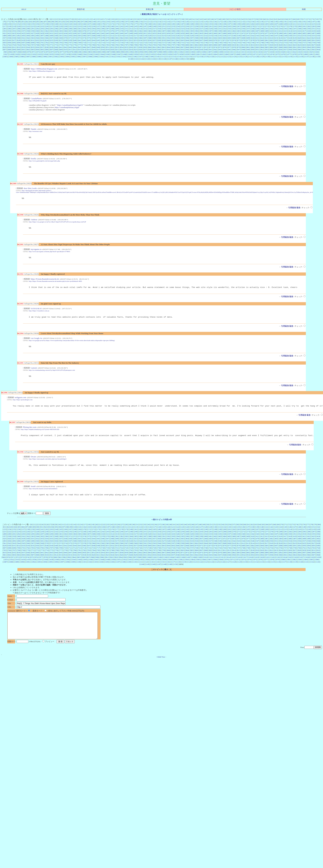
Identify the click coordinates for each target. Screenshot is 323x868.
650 (122, 40)
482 (290, 33)
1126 (245, 57)
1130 (268, 57)
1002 (181, 52)
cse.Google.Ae (36, 342)
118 (178, 22)
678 (253, 40)
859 (145, 47)
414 (290, 31)
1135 (296, 57)
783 (108, 45)
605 (229, 38)
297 (61, 29)
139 (276, 22)
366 (66, 31)
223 (33, 26)
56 (250, 19)
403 (239, 31)
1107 (140, 57)
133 (248, 22)
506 (84, 36)
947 (239, 50)
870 (197, 47)
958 (290, 50)
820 (281, 45)
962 (309, 50)
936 (187, 50)
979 (71, 52)
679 (257, 40)
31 (157, 19)
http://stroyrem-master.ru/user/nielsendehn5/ (43, 494)
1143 (148, 59)
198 (234, 24)
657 (154, 40)
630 (28, 40)
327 (201, 29)
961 (304, 50)
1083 (5, 57)
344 (281, 29)
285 (5, 29)
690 (309, 40)
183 (164, 24)
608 (244, 38)
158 (47, 24)
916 (94, 50)
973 (43, 52)
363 (52, 31)
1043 (97, 54)
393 (192, 31)
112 (150, 22)
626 (9, 40)
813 (248, 45)
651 (126, 40)
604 (225, 38)
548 (281, 36)
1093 (62, 57)
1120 (212, 57)
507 (89, 36)
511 (108, 36)
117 (173, 22)
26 (138, 19)
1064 (215, 54)
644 (94, 40)
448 (131, 33)
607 (239, 38)
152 (19, 24)
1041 (85, 54)
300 (75, 29)
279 (295, 26)
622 (309, 38)
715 (108, 43)
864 (169, 47)
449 (136, 33)
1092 (56, 57)
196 (225, 24)
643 (89, 40)
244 (131, 26)
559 (14, 38)
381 (136, 31)
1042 (91, 54)
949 (248, 50)
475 (257, 33)
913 (79, 50)
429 (42, 33)
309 (117, 29)
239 (108, 26)
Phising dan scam (30, 432)
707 (70, 43)
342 (271, 29)
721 (136, 43)
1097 (84, 57)
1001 (176, 52)
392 (187, 31)
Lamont (34, 372)
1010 (227, 52)
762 (9, 45)
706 (66, 43)
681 (267, 40)
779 (89, 45)
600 (206, 38)
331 (220, 29)
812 (243, 45)
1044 (102, 54)
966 (10, 52)
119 (182, 22)
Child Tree (161, 668)
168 (94, 24)
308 (112, 29)
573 (80, 38)
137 (266, 22)
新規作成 (81, 9)
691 (314, 40)
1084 (11, 57)
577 (98, 38)
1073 (266, 54)
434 (66, 33)
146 (309, 22)
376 (112, 31)
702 (47, 43)
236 (94, 26)
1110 (157, 57)
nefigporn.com (20, 402)
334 (234, 29)
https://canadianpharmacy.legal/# (70, 105)
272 (262, 26)
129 (229, 22)
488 (318, 33)
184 (169, 24)
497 (42, 36)
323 (182, 29)
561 (23, 38)
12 (86, 19)
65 (283, 19)
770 (47, 45)
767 (33, 45)
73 (313, 19)
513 (117, 36)
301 (80, 29)
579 (108, 38)
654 (141, 40)
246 (141, 26)
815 (257, 45)
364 (56, 31)
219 (14, 26)
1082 (317, 54)
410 (272, 31)
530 (197, 36)
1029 (18, 54)
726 (159, 43)
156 (37, 24)
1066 (226, 54)
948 (243, 50)
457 (173, 33)
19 (112, 19)
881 (248, 47)
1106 (135, 57)
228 (56, 26)
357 (23, 31)
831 (14, 47)
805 (211, 45)
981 (81, 52)
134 (253, 22)
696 (19, 43)
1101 (107, 57)
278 (290, 26)
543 (257, 36)
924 (131, 50)
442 (103, 33)
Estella (33, 159)
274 (272, 26)
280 (300, 26)
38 (183, 19)
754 (290, 43)
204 (262, 24)
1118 (201, 57)
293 (42, 29)
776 (75, 45)
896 (318, 47)
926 (140, 50)
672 (225, 40)
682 (272, 40)
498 (47, 36)
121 (192, 22)
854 (122, 47)
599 (201, 38)
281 (304, 26)
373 (98, 31)
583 (126, 38)
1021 (289, 52)
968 (20, 52)
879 (239, 47)
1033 (40, 54)
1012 (238, 52)
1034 (46, 54)
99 (90, 22)
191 (201, 24)
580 (112, 38)
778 (84, 45)
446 (122, 33)
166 (84, 24)
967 (15, 52)
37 (179, 19)
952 (262, 50)
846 (84, 47)
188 (187, 24)
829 (5, 47)
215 (314, 24)
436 (75, 33)
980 (76, 52)
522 (159, 36)
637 (61, 40)
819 (276, 45)
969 (24, 52)
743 (239, 43)
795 (164, 45)
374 (103, 31)
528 (187, 36)
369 (80, 31)
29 (149, 19)
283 (314, 26)
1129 (262, 57)
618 (290, 38)
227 (51, 26)
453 (154, 33)
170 (103, 24)
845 (80, 47)
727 (164, 43)
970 (29, 52)
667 (201, 40)
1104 (124, 57)
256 (187, 26)
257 (192, 26)
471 (239, 33)
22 (123, 19)
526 (178, 36)
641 (80, 40)
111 (145, 22)
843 (70, 47)
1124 (234, 57)
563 (33, 38)
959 (295, 50)
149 (5, 24)
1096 (79, 57)
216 (318, 24)
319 (164, 29)
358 (28, 31)
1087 (28, 57)
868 (187, 47)
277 (286, 26)
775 (70, 45)
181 (154, 24)
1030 (23, 54)
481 (286, 33)
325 (192, 29)
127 (220, 22)
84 (34, 22)
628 (19, 40)
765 (23, 45)
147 (313, 22)
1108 (146, 57)
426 (28, 33)
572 (75, 38)
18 (108, 19)
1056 (170, 54)
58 (257, 19)
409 (267, 31)
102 (103, 22)
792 (150, 45)
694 (9, 43)
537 (229, 36)
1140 (131, 59)
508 (94, 36)
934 (178, 50)
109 (136, 22)
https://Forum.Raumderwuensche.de (45, 282)
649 (117, 40)
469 (229, 33)
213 (304, 24)
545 (267, 36)
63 (276, 19)
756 (300, 43)
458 (178, 33)
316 (150, 29)
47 (216, 19)
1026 (317, 52)
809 (229, 45)
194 (215, 24)
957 (286, 50)
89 (53, 22)
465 (211, 33)
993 (137, 52)
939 (201, 50)
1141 (136, 59)
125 (210, 22)
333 (229, 29)
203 (257, 24)
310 (122, 29)
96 (79, 22)
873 (211, 47)
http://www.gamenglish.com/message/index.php (44, 162)
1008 (215, 52)
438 (84, 33)
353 (5, 31)
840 (56, 47)
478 (272, 33)
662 (178, 40)
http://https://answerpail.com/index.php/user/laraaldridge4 (48, 464)
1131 (273, 57)
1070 (249, 54)
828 (318, 45)
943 (220, 50)
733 (192, 43)
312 (131, 29)
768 (37, 45)
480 (281, 33)
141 (285, 22)
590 (159, 38)
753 (286, 43)
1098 (90, 57)
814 (253, 45)
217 (5, 26)
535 (220, 36)
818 (271, 45)
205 (267, 24)
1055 (164, 54)
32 (160, 19)
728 (169, 43)
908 (56, 50)
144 (299, 22)
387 (164, 31)
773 (61, 45)
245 (136, 26)
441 (98, 33)
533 (211, 36)
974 (48, 52)
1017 (266, 52)
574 (84, 38)
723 (145, 43)
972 (39, 52)
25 (134, 19)
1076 (283, 54)
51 (231, 19)
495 (33, 36)
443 (108, 33)
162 (66, 24)
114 (159, 22)
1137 (307, 57)
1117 (195, 57)
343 (276, 29)
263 (220, 26)
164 (75, 24)
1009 (221, 52)
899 (14, 50)
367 (70, 31)
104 (113, 22)
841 (61, 47)
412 (281, 31)
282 (309, 26)
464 (206, 33)
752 (281, 43)
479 (276, 33)
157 (42, 24)
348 (300, 29)
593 (173, 38)
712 (94, 43)
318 (159, 29)
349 (304, 29)
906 (47, 50)
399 (220, 31)
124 (206, 22)
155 (33, 24)
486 (309, 33)
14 (94, 19)
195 (220, 24)
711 (89, 43)
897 (5, 50)
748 (262, 43)
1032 (34, 54)
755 (295, 43)
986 (104, 52)
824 (300, 45)
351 (314, 29)
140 (281, 22)
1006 (204, 52)
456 (169, 33)
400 (225, 31)
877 (229, 47)
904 (37, 50)
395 (201, 31)
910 (66, 50)
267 (239, 26)
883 (257, 47)
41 (194, 19)
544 (262, 36)
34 (168, 19)
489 (5, 36)
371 (89, 31)
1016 (260, 52)
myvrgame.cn (36, 251)
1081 (311, 54)
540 (243, 36)
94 (71, 22)
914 (84, 50)
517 (136, 36)
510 (103, 36)
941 (211, 50)
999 (165, 52)
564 (37, 38)
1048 (125, 54)
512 (112, 36)
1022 (294, 52)
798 (178, 45)
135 (257, 22)
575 (89, 38)
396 (206, 31)
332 (225, 29)
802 (197, 45)
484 (300, 33)
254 (178, 26)
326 (197, 29)
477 (267, 33)
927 (145, 50)
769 (42, 45)
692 (318, 40)
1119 (206, 57)
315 (145, 29)
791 (145, 45)
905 (42, 50)
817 (267, 45)
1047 (119, 54)
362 (47, 31)
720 (131, 43)
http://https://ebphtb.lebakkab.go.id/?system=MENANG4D (40, 434)
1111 (162, 57)
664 (187, 40)
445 (117, 33)
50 (227, 19)
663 (182, 40)
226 (47, 26)
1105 (129, 57)
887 (276, 47)
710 (84, 43)
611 (257, 38)
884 (262, 47)
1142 (142, 59)
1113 (173, 57)
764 (19, 45)
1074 (272, 54)
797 (173, 45)
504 (75, 36)
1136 (301, 57)
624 (318, 38)
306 (103, 29)
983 (90, 52)
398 (215, 31)
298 (66, 29)
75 (320, 19)
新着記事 (150, 9)
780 (94, 45)
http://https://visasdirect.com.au (39, 314)
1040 (80, 54)
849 (98, 47)
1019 (277, 52)
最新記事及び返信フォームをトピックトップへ (162, 14)
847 (89, 47)
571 (70, 38)
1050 (136, 54)
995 (146, 52)
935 (182, 50)
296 (56, 29)
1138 (312, 57)
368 (75, 31)
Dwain (33, 462)
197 (229, 24)
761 (5, 45)
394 (197, 31)
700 (37, 43)
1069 (243, 54)
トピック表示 (235, 9)
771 (52, 45)
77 (8, 22)
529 (192, 36)
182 (159, 24)
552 (300, 36)
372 (94, 31)
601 (211, 38)
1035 (51, 54)
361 (42, 31)
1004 (193, 52)
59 (261, 19)
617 (286, 38)
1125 (240, 57)
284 (318, 26)
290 (28, 29)
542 (253, 36)
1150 (187, 59)
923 (126, 50)
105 (118, 22)
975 (52, 52)
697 (23, 43)
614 (271, 38)
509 (98, 36)
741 (229, 43)
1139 (318, 57)
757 (304, 43)
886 (272, 47)
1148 (176, 59)
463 (201, 33)
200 (244, 24)
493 (23, 36)
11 (83, 19)
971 (34, 52)
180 (150, 24)
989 (118, 52)
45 (209, 19)
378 (122, 31)
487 (314, 33)
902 (28, 50)
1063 (210, 54)
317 (154, 29)
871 (201, 47)
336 (243, 29)
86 (42, 22)
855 (126, 47)
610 (253, 38)
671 (220, 40)
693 (5, 43)
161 (61, 24)
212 (300, 24)
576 (94, 38)
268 (243, 26)
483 (295, 33)
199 (239, 24)
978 (67, 52)
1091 (50, 57)
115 (164, 22)
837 (42, 47)
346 (290, 29)
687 (295, 40)
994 (142, 52)
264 (225, 26)
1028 (12, 54)
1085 (16, 57)
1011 (232, 52)
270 (253, 26)
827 (314, 45)
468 (225, 33)
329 (211, 29)
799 (183, 45)
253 (173, 26)
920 (112, 50)
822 (290, 45)
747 (257, 43)
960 (300, 50)
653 (136, 40)
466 (215, 33)
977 (62, 52)
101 (99, 22)
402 (234, 31)
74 (316, 19)
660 (169, 40)
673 (229, 40)
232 (75, 26)
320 (169, 29)
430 (47, 33)
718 (122, 43)
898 (9, 50)
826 (309, 45)
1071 (255, 54)
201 (248, 24)
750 (271, 43)
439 (89, 33)
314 (140, 29)
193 (211, 24)
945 (229, 50)
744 (243, 43)
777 (80, 45)
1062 (204, 54)
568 (56, 38)
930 (159, 50)
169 (98, 24)
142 (290, 22)
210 (290, 24)
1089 (39, 57)
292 (37, 29)
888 (281, 47)
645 (98, 40)
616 (281, 38)
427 (33, 33)
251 (164, 26)
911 (70, 50)
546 (271, 36)
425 (23, 33)
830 (9, 47)
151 (14, 24)
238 (103, 26)
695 (14, 43)
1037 (63, 54)
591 (164, 38)
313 (136, 29)
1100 (101, 57)
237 (98, 26)
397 (211, 31)
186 (178, 24)
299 (70, 29)
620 (300, 38)
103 (108, 22)
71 (305, 19)
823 (295, 45)
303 (89, 29)
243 (126, 26)
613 (267, 38)
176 (131, 24)
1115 (184, 57)
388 (169, 31)
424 (19, 33)
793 (154, 45)
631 (33, 40)
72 (309, 19)
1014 (249, 52)
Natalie (34, 129)
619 (295, 38)
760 (318, 43)
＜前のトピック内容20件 (161, 526)
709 (80, 43)
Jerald (33, 492)
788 (131, 45)
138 (271, 22)
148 (318, 22)
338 (253, 29)
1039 (74, 54)
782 (103, 45)
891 (295, 47)
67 (290, 19)
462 (197, 33)
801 (192, 45)
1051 (142, 54)
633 (42, 40)
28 (146, 19)
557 (5, 38)
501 (61, 36)
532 (206, 36)
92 (64, 22)
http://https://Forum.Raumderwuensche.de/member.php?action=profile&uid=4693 (55, 284)
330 (215, 29)
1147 (170, 59)
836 (37, 47)
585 (136, 38)
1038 (68, 54)
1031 (29, 54)
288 (19, 29)
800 (187, 45)
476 (262, 33)
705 (61, 43)
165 (80, 24)
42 (198, 19)
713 (98, 43)
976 (57, 52)
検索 (304, 9)
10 (79, 19)
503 (70, 36)
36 (175, 19)
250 (159, 26)
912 (75, 50)
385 (154, 31)
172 (112, 24)
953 (267, 50)
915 (89, 50)
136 (262, 22)
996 (151, 52)
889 (286, 47)
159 (52, 24)
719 (126, 43)
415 (295, 31)
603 (220, 38)
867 (182, 47)
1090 (45, 57)
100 (94, 22)
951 (257, 50)
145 (304, 22)
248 (150, 26)
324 (187, 29)
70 (302, 19)
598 (197, 38)
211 (295, 24)
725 (154, 43)
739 (220, 43)
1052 (147, 54)
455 (164, 33)
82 (27, 22)
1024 (305, 52)
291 (33, 29)
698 (28, 43)
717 (117, 43)
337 (248, 29)
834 (28, 47)
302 (84, 29)
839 (51, 47)
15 (97, 19)
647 (108, 40)
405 (248, 31)
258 (197, 26)
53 (238, 19)
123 (201, 22)
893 (304, 47)
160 (56, 24)
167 (89, 24)
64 (279, 19)
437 (80, 33)
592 (169, 38)
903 (33, 50)
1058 (181, 54)
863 (164, 47)
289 (23, 29)
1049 (130, 54)
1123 (229, 57)
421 (5, 33)
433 (61, 33)
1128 (256, 57)
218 (9, 26)
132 (243, 22)
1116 (190, 57)
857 (136, 47)
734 (197, 43)
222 (28, 26)
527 (182, 36)
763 (14, 45)
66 (287, 19)
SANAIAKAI (36, 312)
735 (201, 43)
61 (268, 19)
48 (220, 19)
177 (136, 24)
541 (248, 36)
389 (173, 31)
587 (145, 38)
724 (150, 43)
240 (112, 26)
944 (225, 50)
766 (28, 45)
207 (276, 24)
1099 (96, 57)
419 (314, 31)
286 (9, 29)
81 (23, 22)
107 (127, 22)
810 (234, 45)
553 (304, 36)
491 (14, 36)
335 (239, 29)
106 (122, 22)
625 (5, 40)
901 (23, 50)
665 (192, 40)
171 (108, 24)
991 (127, 52)
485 (304, 33)
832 (19, 47)
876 (225, 47)
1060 (193, 54)
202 (253, 24)
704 (56, 43)
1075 (277, 54)
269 (248, 26)
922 (122, 50)
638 (66, 40)
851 (108, 47)
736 (206, 43)
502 (66, 36)
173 (117, 24)
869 (192, 47)
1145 (159, 59)
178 (141, 24)
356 (19, 31)
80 (19, 22)
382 (141, 31)
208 (281, 24)
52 (235, 19)
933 (173, 50)
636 (56, 40)
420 (318, 31)
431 (51, 33)
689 (304, 40)
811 (239, 45)
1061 (198, 54)
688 (300, 40)
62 (272, 19)
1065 (221, 54)
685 (286, 40)
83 (30, 22)
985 (99, 52)
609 (248, 38)
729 (173, 43)
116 (169, 22)
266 (234, 26)
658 (159, 40)
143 (295, 22)
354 (9, 31)
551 (295, 36)
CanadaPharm (36, 99)
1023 (300, 52)
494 (28, 36)
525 (173, 36)
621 (304, 38)
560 (19, 38)
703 (52, 43)
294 (47, 29)
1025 (311, 52)
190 (197, 24)
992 (132, 52)
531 (201, 36)
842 (66, 47)
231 (70, 26)
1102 (112, 57)
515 (126, 36)
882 (253, 47)
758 (309, 43)
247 (145, 26)
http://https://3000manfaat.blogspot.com (42, 71)
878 (234, 47)
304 (94, 29)
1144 (153, 59)
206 (272, 24)
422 (9, 33)
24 (131, 19)
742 (234, 43)
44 (205, 19)
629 (23, 40)
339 (257, 29)
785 (117, 45)
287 (14, 29)
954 (271, 50)
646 (103, 40)
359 (33, 31)
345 (286, 29)
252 (169, 26)
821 (286, 45)
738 (215, 43)
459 (182, 33)
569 (61, 38)
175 (126, 24)
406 (253, 31)
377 (117, 31)
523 (164, 36)
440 (94, 33)
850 (103, 47)
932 (169, 50)
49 (224, 19)
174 (122, 24)
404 (244, 31)
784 (112, 45)
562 (28, 38)
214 (309, 24)
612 (262, 38)
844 (75, 47)
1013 (243, 52)
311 (126, 29)
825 (304, 45)
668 (206, 40)
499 (52, 36)
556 (318, 36)
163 (70, 24)
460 (187, 33)
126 (215, 22)
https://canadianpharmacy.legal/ (67, 108)
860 (150, 47)
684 (281, 40)
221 (23, 26)
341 (267, 29)
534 (215, 36)
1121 (218, 57)
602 (215, 38)
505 (80, 36)
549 (286, 36)
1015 (255, 52)
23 (127, 19)
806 (215, 45)
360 (37, 31)
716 (112, 43)
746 (253, 43)
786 (122, 45)
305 (98, 29)
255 (182, 26)
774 (66, 45)
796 (169, 45)
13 (90, 19)
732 (187, 43)
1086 (22, 57)
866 (178, 47)
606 (234, 38)
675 (239, 40)
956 (281, 50)
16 (101, 19)
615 (276, 38)
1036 (57, 54)
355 (14, 31)
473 (248, 33)
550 (290, 36)
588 (150, 38)
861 (154, 47)
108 (131, 22)
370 (84, 31)
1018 (272, 52)
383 (145, 31)
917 (98, 50)
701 (42, 43)
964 (318, 50)
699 (33, 43)
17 (105, 19)
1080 (305, 54)
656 (150, 40)
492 (19, 36)
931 (164, 50)
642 (84, 40)
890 (290, 47)
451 (145, 33)
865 (173, 47)
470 (234, 33)
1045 (108, 54)
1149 (181, 59)
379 (126, 31)
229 (61, 26)
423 (14, 33)
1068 (238, 54)
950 (253, 50)
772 (56, 45)
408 (262, 31)
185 (173, 24)
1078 (294, 54)
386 (159, 31)
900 (19, 50)
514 (122, 36)
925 (136, 50)
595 (183, 38)
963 (314, 50)
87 (45, 22)
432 (56, 33)
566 (47, 38)
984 (95, 52)
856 (131, 47)
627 (14, 40)
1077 (289, 54)
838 (47, 47)
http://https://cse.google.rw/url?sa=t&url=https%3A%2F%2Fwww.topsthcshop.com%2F (58, 224)
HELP (24, 9)
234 (84, 26)
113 (155, 22)
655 (145, 40)
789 (136, 45)
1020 (283, 52)
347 (295, 29)
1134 (290, 57)
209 (286, 24)
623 (314, 38)
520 (150, 36)
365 (61, 31)
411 (276, 31)
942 (215, 50)
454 (159, 33)
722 (140, 43)
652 (131, 40)
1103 (118, 57)
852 (112, 47)
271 (257, 26)
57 (253, 19)
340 (262, 29)
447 (126, 33)
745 (248, 43)
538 (234, 36)
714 (103, 43)
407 (257, 31)
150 (9, 24)
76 (4, 22)
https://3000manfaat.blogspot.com (44, 69)
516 (131, 36)
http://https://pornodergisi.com (23, 404)
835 (33, 47)
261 (211, 26)
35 (172, 19)
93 (68, 22)
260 (206, 26)
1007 (210, 52)
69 (298, 19)
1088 (33, 57)
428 (37, 33)
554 (309, 36)
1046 (114, 54)
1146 (164, 59)
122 (196, 22)
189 (192, 24)
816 (262, 45)
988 (113, 52)
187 (183, 24)
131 (238, 22)
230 (66, 26)
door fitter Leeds (30, 190)
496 (37, 36)
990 (123, 52)
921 (117, 50)
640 (75, 40)
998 (160, 52)
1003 (187, 52)
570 (66, 38)
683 (276, 40)
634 (47, 40)
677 (248, 40)
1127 (251, 57)
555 (314, 36)
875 (220, 47)
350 (309, 29)
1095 (73, 57)
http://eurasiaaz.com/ (36, 132)
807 (220, 45)
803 (201, 45)
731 (182, 43)
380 (131, 31)
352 (318, 29)
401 (229, 31)
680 (262, 40)
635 (51, 40)
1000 (170, 52)
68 (294, 19)
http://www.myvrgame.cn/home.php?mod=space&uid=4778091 (50, 254)
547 (276, 36)
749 (267, 43)
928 (150, 50)
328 (206, 29)
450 (141, 33)
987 (109, 52)
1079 (300, 54)
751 (276, 43)
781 (98, 45)
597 (192, 38)
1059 (187, 54)
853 (117, 47)
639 (70, 40)
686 (290, 40)
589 (154, 38)
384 (150, 31)
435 (70, 33)
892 (300, 47)
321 (173, 29)
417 (304, 31)
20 (116, 19)
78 (12, 22)
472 (243, 33)
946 (234, 50)
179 (145, 24)
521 (154, 36)
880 (243, 47)
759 (314, 43)
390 (178, 31)
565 (42, 38)
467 (220, 33)
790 (141, 45)
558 (9, 38)
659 (164, 40)
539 (239, 36)
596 (187, 38)
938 (197, 50)
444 (112, 33)
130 (234, 22)
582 (122, 38)
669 (211, 40)
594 (178, 38)
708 (75, 43)
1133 (284, 57)
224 (37, 26)
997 (155, 52)
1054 (159, 54)
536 (225, 36)
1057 (176, 54)
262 (215, 26)
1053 (153, 54)
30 (153, 19)
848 (94, 47)
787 (126, 45)
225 (42, 26)
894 (309, 47)
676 (243, 40)
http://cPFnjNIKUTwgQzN (38, 101)
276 (281, 26)
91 (60, 22)
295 (52, 29)
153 (23, 24)
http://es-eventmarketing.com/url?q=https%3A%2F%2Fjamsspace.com (52, 374)
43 (201, 19)
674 (234, 40)
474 (253, 33)
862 (159, 47)
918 (103, 50)
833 (23, 47)
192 (206, 24)
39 (186, 19)
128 (224, 22)
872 (206, 47)
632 (37, 40)
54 (242, 19)
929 (154, 50)
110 (141, 22)
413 (286, 31)
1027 (6, 54)
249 (154, 26)
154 (28, 24)
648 (112, 40)
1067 (232, 54)
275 (276, 26)
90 (56, 22)
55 (246, 19)
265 (229, 26)
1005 (198, 52)
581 (117, 38)
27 (142, 19)
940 (206, 50)
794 (159, 45)
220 (19, 26)
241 (117, 26)
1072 (260, 54)
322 (178, 29)
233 (80, 26)
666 (197, 40)
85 (38, 22)
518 (140, 36)
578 (103, 38)
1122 (223, 57)
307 (108, 29)
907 (52, 50)
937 (192, 50)
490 (9, 36)
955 (276, 50)
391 (183, 31)
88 (49, 22)
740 (225, 43)
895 (314, 47)
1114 (179, 57)
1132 (279, 57)
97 (82, 22)
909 (61, 50)
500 (56, 36)
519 (145, 36)
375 (108, 31)
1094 (67, 57)
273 (267, 26)
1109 (151, 57)
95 (75, 22)
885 (267, 47)
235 (89, 26)
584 (131, 38)
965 (6, 52)
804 (206, 45)
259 (201, 26)
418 (309, 31)
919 (108, 50)
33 (164, 19)
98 (86, 22)
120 (187, 22)
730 (178, 43)
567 (52, 38)
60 (264, 19)
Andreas (34, 221)
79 (16, 22)
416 (300, 31)
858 (141, 47)
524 (169, 36)
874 (215, 47)
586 (141, 38)
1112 (168, 57)
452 (150, 33)
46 (213, 19)
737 (211, 43)
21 (120, 19)
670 (215, 40)
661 (173, 40)
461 (192, 33)
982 (85, 52)
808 (225, 45)
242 (122, 26)
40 (190, 19)
